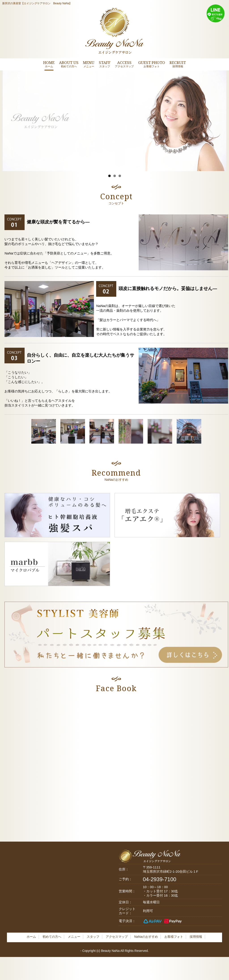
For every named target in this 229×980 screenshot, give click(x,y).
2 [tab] (115, 176)
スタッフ (93, 937)
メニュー (74, 937)
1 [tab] (109, 176)
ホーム (31, 937)
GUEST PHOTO (152, 64)
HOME (49, 64)
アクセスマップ (117, 937)
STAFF (105, 64)
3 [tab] (120, 176)
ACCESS (124, 64)
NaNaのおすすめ (146, 937)
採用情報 (196, 937)
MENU (89, 64)
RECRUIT (178, 64)
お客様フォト (174, 937)
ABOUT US (69, 64)
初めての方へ (52, 937)
